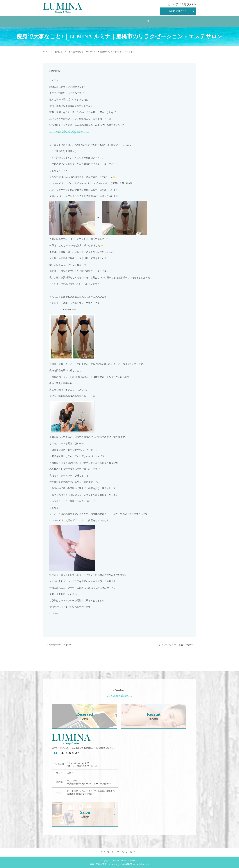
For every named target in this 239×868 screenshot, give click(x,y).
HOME (53, 21)
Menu (94, 21)
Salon (178, 21)
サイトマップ (107, 852)
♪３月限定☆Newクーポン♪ (58, 644)
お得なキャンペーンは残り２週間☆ (176, 644)
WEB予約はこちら (178, 11)
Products (135, 21)
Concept (72, 21)
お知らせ (59, 51)
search (193, 21)
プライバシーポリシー (127, 852)
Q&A (115, 21)
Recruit (155, 21)
